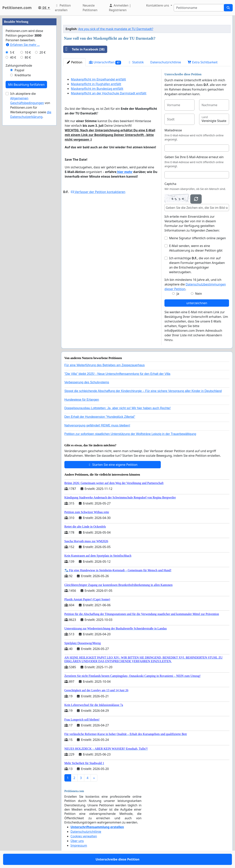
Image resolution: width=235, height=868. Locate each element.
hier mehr (124, 172)
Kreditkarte (23, 75)
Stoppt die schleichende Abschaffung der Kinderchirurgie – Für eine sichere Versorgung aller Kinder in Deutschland (143, 391)
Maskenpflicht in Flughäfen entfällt (96, 84)
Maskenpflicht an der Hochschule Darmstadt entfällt (109, 93)
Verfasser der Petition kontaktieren (98, 192)
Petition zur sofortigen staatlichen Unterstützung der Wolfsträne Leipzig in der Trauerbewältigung (130, 434)
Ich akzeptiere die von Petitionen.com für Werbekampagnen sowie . (31, 105)
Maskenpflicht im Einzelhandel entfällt (99, 79)
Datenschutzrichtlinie (166, 62)
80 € (28, 57)
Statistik (136, 62)
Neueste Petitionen (90, 8)
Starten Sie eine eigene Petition (112, 465)
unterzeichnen (197, 303)
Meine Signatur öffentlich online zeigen (197, 238)
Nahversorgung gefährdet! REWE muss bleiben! (97, 425)
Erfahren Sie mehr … (23, 45)
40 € (13, 57)
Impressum (79, 845)
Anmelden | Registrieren (120, 8)
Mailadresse (173, 130)
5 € (12, 52)
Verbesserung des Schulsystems (87, 382)
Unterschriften (105, 62)
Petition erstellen (63, 8)
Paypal (19, 70)
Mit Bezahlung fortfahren (26, 85)
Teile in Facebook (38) (84, 49)
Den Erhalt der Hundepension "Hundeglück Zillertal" (100, 417)
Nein (198, 294)
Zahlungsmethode (19, 65)
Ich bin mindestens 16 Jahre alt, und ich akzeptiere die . (195, 284)
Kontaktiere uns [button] (158, 5)
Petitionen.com (17, 8)
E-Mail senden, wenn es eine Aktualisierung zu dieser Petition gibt (196, 248)
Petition (74, 62)
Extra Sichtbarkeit (203, 62)
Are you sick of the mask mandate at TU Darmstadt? (116, 29)
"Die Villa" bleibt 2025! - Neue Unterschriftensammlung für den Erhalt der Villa (117, 374)
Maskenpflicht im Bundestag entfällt (97, 89)
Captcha (170, 184)
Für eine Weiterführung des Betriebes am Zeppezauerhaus (105, 365)
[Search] (199, 8)
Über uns (77, 841)
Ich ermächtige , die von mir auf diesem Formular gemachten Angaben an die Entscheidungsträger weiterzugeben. (197, 265)
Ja (178, 294)
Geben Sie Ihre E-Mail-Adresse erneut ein (194, 157)
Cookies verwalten (84, 836)
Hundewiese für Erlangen (82, 400)
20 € (43, 52)
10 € (28, 52)
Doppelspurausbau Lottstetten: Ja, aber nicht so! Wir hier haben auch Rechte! (117, 408)
